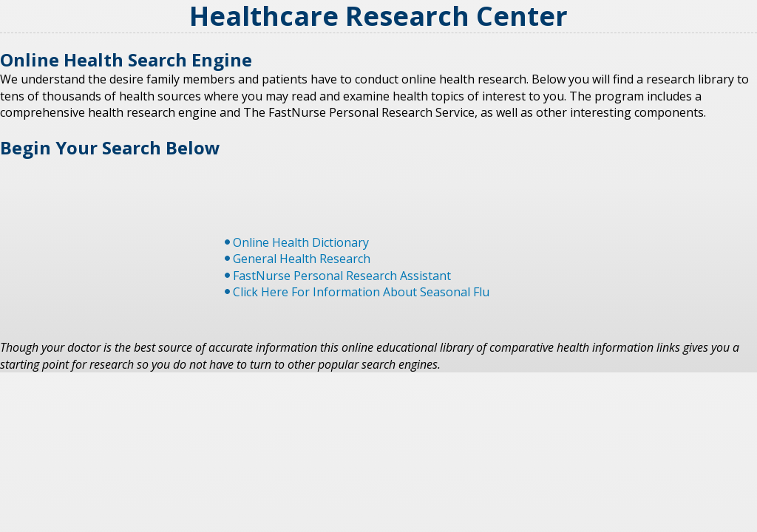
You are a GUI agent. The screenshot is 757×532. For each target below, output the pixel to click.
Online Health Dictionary (301, 242)
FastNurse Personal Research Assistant (342, 276)
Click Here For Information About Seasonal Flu (361, 292)
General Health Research (302, 259)
